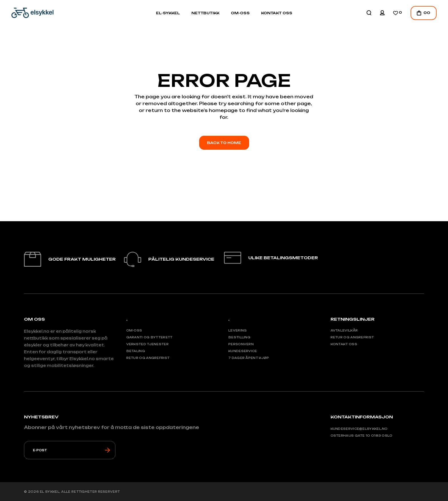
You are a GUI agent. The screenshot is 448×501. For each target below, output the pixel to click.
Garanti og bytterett (149, 337)
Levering (237, 330)
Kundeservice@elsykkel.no (359, 429)
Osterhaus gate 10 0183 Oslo (362, 436)
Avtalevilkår (344, 330)
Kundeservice (243, 351)
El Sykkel (50, 492)
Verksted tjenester (147, 344)
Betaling (136, 351)
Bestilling (239, 337)
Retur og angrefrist (148, 358)
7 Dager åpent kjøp (249, 358)
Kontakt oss (344, 344)
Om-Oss (134, 330)
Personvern (241, 344)
